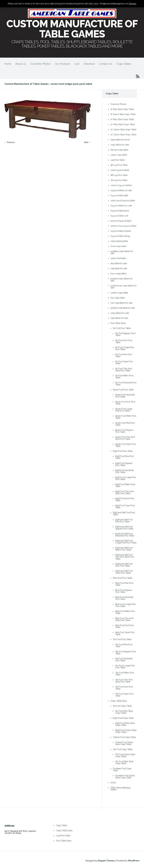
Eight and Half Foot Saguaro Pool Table (124, 528)
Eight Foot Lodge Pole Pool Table (126, 478)
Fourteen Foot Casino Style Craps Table (125, 777)
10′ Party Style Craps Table (123, 124)
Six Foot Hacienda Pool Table (126, 384)
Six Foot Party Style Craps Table (124, 712)
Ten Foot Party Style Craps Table (124, 762)
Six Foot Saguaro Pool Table (125, 334)
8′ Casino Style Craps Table (123, 114)
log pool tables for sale (121, 206)
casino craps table (119, 155)
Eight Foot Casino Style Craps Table (126, 731)
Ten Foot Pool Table (122, 639)
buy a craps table (118, 274)
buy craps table (118, 298)
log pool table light (119, 195)
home (8, 64)
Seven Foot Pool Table (123, 390)
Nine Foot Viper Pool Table (125, 633)
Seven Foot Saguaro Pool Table (124, 431)
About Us (21, 64)
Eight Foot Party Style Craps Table (125, 724)
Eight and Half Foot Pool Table (124, 514)
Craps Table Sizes (119, 701)
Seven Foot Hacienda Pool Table (125, 396)
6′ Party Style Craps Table (122, 119)
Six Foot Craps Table (122, 706)
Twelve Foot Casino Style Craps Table (124, 743)
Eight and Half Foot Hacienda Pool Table (125, 535)
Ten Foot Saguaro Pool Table (126, 653)
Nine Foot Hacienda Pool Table (124, 598)
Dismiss (133, 4)
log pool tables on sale (121, 190)
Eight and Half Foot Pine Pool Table (124, 521)
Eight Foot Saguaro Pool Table (124, 464)
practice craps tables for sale (122, 280)
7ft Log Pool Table (119, 180)
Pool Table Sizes (118, 323)
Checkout (89, 64)
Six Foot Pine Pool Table (124, 355)
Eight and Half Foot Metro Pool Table (124, 549)
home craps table (119, 246)
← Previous (10, 142)
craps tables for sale (120, 145)
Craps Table (62, 825)
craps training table (119, 241)
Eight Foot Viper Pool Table (125, 507)
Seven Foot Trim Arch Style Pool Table (125, 438)
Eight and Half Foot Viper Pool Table (124, 572)
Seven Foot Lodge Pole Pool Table (124, 410)
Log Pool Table (118, 160)
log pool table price (120, 211)
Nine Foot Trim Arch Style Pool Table (124, 619)
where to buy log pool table (123, 226)
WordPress (134, 861)
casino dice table (118, 258)
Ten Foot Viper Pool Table (124, 695)
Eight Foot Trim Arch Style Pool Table (125, 492)
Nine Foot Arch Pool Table (125, 626)
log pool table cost (119, 216)
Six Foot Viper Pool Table (124, 362)
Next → (87, 142)
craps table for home (120, 140)
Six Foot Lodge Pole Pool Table (125, 348)
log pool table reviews (121, 231)
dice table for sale (119, 263)
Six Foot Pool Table (122, 328)
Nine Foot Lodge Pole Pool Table (125, 605)
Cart (77, 64)
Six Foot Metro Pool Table (124, 377)
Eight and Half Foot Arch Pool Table (124, 565)
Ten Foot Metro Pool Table (125, 674)
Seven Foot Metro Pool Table (126, 417)
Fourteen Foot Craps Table (122, 769)
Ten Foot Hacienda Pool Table (124, 660)
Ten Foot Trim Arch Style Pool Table (124, 681)
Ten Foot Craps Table (123, 749)
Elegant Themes (106, 861)
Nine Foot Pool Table (123, 578)
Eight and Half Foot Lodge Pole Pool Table (126, 542)
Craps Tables (124, 64)
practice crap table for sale (123, 308)
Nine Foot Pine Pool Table (124, 584)
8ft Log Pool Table (119, 175)
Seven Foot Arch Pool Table (125, 403)
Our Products (63, 64)
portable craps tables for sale (122, 252)
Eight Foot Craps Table (123, 718)
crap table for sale (119, 268)
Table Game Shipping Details (120, 789)
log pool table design (120, 236)
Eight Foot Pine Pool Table (125, 457)
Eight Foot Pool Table (123, 451)
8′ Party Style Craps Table (122, 109)
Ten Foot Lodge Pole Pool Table (125, 667)
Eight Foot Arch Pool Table (125, 499)
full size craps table (119, 150)
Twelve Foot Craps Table (124, 737)
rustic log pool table (120, 170)
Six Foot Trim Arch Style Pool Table (124, 370)
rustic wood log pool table (123, 201)
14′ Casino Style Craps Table (123, 130)
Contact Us (106, 64)
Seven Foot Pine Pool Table (125, 424)
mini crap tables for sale (121, 303)
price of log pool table (121, 221)
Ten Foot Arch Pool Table (124, 688)
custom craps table (119, 293)
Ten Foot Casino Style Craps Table (125, 755)
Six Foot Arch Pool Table (124, 341)
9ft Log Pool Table (119, 165)
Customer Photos (40, 64)
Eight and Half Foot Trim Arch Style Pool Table (125, 557)
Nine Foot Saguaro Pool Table (124, 591)
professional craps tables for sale (124, 287)
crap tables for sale (119, 318)
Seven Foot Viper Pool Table (126, 445)
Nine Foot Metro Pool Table (125, 612)
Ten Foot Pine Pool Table (124, 645)
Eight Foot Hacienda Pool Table (124, 471)
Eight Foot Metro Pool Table (125, 485)
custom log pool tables (121, 185)
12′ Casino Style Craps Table (123, 135)
